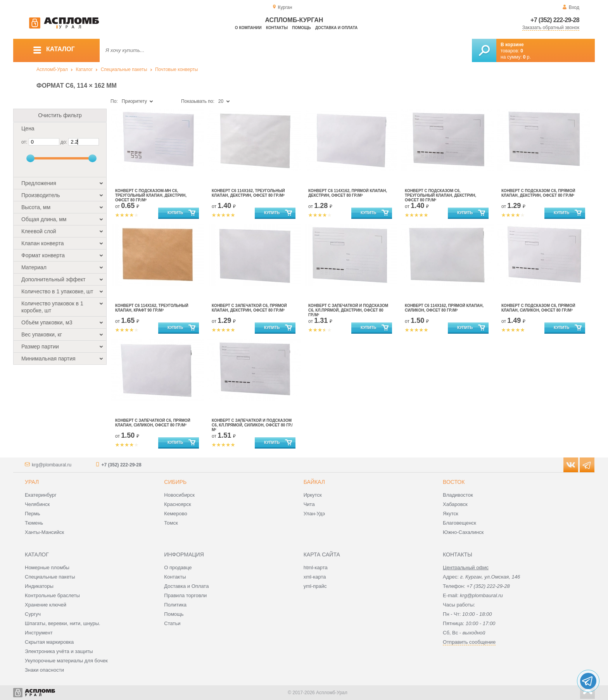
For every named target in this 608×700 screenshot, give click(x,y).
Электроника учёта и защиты (59, 651)
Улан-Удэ (314, 514)
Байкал (314, 482)
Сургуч (33, 614)
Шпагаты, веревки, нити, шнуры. (63, 623)
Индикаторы (39, 586)
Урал (32, 482)
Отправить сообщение (469, 642)
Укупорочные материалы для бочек (66, 661)
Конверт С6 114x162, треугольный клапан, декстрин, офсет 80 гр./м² (248, 193)
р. (527, 57)
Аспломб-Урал (52, 69)
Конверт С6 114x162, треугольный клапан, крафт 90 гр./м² (152, 308)
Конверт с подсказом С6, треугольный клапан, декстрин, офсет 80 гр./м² (440, 195)
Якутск (451, 514)
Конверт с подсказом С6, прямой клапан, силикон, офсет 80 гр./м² (538, 308)
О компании (248, 28)
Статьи (172, 623)
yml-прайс (315, 586)
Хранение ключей (46, 605)
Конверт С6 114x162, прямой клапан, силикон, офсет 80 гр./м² (444, 308)
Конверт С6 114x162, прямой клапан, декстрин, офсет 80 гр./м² (348, 193)
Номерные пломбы (47, 567)
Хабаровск (455, 504)
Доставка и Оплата (186, 586)
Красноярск (177, 504)
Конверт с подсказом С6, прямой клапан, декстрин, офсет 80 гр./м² (538, 193)
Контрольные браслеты (52, 595)
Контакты (277, 28)
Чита (309, 504)
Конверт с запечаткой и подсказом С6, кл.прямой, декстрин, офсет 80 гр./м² (348, 310)
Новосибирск (179, 495)
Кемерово (175, 514)
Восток (454, 482)
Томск (171, 523)
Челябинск (37, 504)
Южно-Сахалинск (463, 532)
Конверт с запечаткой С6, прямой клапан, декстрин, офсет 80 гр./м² (249, 308)
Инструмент (39, 633)
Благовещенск (459, 523)
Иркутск (313, 495)
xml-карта (315, 577)
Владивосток (458, 495)
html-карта (316, 567)
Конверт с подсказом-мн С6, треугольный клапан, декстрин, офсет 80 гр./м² (151, 195)
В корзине (512, 45)
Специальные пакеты (124, 69)
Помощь (301, 28)
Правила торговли (185, 595)
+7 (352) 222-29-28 (555, 20)
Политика (175, 605)
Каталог (84, 69)
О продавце (178, 567)
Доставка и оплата (336, 28)
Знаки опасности (44, 670)
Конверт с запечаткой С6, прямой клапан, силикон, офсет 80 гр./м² (153, 423)
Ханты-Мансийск (44, 532)
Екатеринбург (41, 495)
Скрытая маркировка (49, 642)
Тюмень (34, 523)
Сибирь (175, 482)
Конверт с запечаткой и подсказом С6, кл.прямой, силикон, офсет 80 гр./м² (252, 425)
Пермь (33, 514)
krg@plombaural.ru (52, 465)
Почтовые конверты (176, 69)
